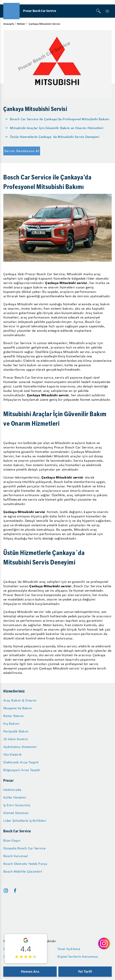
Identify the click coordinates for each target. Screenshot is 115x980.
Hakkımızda (12, 790)
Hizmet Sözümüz (16, 813)
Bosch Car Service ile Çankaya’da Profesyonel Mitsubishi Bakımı (60, 119)
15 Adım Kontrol (16, 739)
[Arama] (98, 11)
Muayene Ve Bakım (18, 708)
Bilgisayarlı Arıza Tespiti (22, 770)
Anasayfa (9, 24)
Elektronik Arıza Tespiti (21, 762)
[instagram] (6, 891)
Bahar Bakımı (14, 716)
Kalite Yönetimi (15, 797)
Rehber (21, 24)
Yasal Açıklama (69, 949)
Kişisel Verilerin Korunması (78, 957)
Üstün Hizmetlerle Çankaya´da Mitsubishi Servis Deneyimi (55, 137)
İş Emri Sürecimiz (17, 805)
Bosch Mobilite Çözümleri (23, 871)
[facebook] (15, 891)
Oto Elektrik (12, 755)
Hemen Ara (30, 971)
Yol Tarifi (85, 971)
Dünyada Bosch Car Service (24, 848)
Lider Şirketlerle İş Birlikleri (25, 821)
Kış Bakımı (11, 724)
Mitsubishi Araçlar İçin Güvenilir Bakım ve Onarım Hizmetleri (57, 128)
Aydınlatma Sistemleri (20, 747)
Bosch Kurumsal (16, 856)
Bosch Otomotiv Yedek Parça (25, 864)
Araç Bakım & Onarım (20, 700)
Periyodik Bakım (16, 731)
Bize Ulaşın (12, 841)
